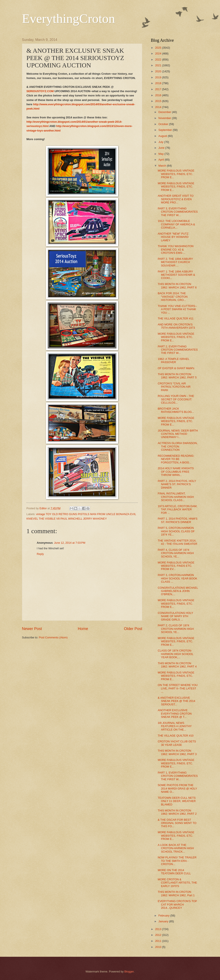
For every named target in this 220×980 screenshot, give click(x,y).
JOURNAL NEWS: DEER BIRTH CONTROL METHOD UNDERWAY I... (178, 434)
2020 (159, 71)
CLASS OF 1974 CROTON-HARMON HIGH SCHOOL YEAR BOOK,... (175, 654)
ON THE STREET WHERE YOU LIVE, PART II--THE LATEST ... (178, 688)
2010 (159, 947)
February (164, 916)
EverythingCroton (68, 19)
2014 (159, 107)
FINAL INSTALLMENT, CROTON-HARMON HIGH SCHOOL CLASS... (176, 497)
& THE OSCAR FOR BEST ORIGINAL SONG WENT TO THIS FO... (177, 823)
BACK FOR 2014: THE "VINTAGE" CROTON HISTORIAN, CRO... (173, 297)
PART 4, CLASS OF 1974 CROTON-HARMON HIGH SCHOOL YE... (176, 553)
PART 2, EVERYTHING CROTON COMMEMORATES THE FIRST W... (178, 350)
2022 (159, 60)
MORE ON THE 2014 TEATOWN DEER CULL (174, 872)
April (161, 160)
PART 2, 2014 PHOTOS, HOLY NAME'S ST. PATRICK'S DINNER (177, 484)
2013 (159, 929)
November (165, 118)
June (162, 148)
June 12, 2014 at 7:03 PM (70, 543)
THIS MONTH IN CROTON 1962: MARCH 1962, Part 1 (176, 893)
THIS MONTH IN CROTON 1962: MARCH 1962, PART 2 (177, 812)
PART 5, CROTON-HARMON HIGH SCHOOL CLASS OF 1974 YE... (176, 531)
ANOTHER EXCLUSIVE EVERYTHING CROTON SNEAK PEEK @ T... (175, 714)
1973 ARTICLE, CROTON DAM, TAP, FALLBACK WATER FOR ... (177, 509)
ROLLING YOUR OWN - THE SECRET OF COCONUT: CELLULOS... (176, 399)
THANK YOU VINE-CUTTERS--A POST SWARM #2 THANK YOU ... (177, 309)
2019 (159, 77)
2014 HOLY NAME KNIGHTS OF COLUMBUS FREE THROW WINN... (176, 472)
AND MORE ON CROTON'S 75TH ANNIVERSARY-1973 (176, 326)
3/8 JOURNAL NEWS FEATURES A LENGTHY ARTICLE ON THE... (175, 726)
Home (83, 629)
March (163, 166)
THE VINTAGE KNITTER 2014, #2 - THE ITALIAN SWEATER (177, 542)
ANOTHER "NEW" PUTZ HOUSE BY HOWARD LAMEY (173, 237)
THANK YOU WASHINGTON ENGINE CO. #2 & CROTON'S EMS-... (176, 249)
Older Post (133, 629)
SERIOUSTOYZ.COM (40, 91)
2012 (159, 935)
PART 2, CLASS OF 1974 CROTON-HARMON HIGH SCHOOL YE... (176, 629)
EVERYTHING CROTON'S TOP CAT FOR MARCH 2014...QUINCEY (177, 904)
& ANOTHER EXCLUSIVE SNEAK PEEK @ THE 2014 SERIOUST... (176, 701)
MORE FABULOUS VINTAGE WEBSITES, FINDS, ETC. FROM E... (176, 174)
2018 (159, 83)
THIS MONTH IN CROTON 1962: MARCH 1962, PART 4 (177, 665)
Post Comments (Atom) (53, 637)
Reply (40, 554)
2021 (159, 65)
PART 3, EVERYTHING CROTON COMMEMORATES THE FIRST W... (178, 212)
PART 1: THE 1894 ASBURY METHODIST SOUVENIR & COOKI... (176, 275)
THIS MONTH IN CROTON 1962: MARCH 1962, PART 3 (177, 752)
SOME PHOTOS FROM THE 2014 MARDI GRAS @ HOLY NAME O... (177, 788)
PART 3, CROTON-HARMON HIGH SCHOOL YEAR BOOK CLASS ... (177, 578)
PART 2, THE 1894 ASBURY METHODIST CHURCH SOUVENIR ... (175, 262)
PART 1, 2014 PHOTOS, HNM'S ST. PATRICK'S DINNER (178, 520)
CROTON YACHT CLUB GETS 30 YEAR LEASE (177, 743)
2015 (159, 101)
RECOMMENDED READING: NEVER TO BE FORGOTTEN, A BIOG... (176, 459)
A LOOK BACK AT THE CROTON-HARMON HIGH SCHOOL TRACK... (176, 848)
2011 (159, 941)
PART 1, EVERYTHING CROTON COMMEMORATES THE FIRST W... (178, 776)
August (163, 136)
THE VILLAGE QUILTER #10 (176, 736)
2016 (159, 95)
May (161, 154)
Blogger (129, 971)
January (164, 921)
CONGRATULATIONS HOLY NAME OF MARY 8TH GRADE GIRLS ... (175, 616)
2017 (159, 89)
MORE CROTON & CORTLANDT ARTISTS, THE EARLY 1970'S (177, 883)
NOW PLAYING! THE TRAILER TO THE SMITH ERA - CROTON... (177, 861)
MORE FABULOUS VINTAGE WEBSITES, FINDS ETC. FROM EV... (176, 566)
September (166, 130)
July (161, 142)
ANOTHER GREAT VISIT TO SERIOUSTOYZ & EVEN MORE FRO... (176, 199)
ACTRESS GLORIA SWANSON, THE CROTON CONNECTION (178, 446)
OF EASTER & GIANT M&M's (176, 368)
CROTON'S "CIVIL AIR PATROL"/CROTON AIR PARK (174, 387)
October (164, 124)
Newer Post (32, 629)
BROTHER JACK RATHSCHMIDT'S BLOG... (176, 410)
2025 (159, 48)
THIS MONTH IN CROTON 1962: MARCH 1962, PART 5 (177, 376)
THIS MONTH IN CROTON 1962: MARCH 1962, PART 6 (177, 286)
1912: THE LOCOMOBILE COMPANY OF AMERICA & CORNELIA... (176, 224)
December (165, 112)
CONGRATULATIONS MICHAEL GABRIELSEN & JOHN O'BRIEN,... (178, 591)
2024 (159, 53)
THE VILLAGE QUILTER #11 (176, 318)
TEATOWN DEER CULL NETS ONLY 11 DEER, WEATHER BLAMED (177, 801)
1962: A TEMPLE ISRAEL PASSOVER (173, 361)
